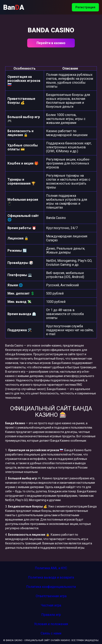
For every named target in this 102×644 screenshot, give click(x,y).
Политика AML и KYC (51, 568)
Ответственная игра (51, 596)
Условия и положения (51, 624)
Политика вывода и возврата (51, 577)
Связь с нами (51, 633)
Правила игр (51, 615)
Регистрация (85, 7)
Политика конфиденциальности (51, 587)
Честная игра (51, 605)
